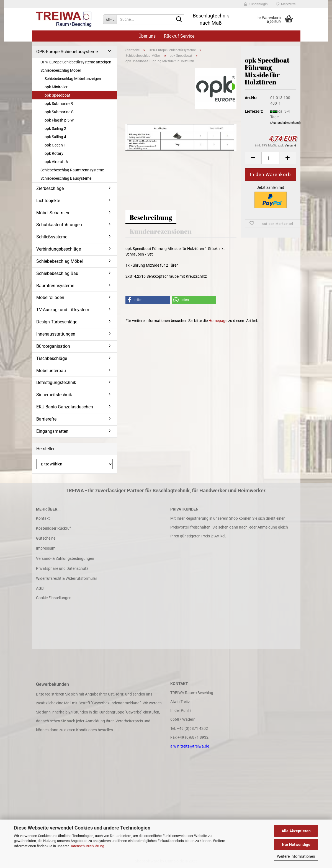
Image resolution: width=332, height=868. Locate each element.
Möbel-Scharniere (53, 213)
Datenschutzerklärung (87, 846)
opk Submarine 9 (59, 104)
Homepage (218, 321)
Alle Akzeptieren (296, 831)
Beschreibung (151, 217)
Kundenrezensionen (161, 231)
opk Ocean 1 (55, 145)
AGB (40, 588)
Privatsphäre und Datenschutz (62, 568)
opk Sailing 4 (55, 137)
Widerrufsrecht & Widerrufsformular (67, 578)
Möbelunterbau (51, 371)
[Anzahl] (271, 158)
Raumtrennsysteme (55, 286)
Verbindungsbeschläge (59, 249)
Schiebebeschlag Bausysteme (66, 178)
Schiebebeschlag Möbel (61, 70)
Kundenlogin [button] (256, 4)
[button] (253, 158)
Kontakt (43, 518)
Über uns (147, 36)
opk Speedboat (57, 95)
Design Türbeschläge (57, 322)
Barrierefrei (47, 419)
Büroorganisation (53, 346)
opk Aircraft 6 (56, 162)
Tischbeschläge (52, 358)
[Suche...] (110, 19)
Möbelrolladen (50, 298)
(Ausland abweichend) (285, 123)
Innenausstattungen (56, 334)
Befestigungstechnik (56, 383)
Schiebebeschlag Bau (57, 273)
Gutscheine (46, 538)
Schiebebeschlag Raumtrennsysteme (72, 170)
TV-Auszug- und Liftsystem (63, 310)
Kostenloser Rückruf (53, 528)
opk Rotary (54, 153)
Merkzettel (286, 4)
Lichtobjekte (48, 201)
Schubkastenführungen (59, 225)
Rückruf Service (179, 36)
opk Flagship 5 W (59, 120)
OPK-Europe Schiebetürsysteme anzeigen (76, 62)
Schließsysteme (52, 237)
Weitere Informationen (296, 856)
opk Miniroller (56, 87)
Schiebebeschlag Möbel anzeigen (73, 79)
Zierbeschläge (50, 188)
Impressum (46, 548)
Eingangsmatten (52, 431)
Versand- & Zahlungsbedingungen (65, 558)
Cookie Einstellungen (54, 598)
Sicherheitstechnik (54, 395)
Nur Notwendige (296, 844)
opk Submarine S (59, 112)
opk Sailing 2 (55, 128)
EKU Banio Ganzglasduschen (65, 407)
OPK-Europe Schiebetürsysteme (67, 52)
